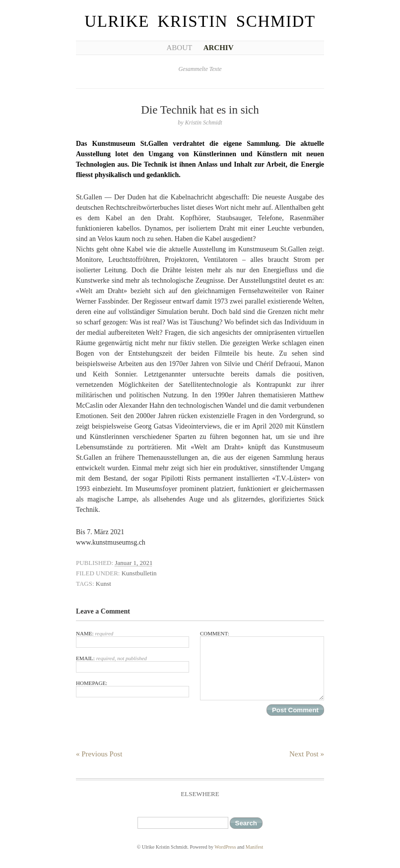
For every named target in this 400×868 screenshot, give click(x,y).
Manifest (255, 847)
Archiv (219, 48)
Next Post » (307, 754)
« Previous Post (99, 754)
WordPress (225, 847)
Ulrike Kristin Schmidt (200, 21)
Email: (133, 664)
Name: (133, 639)
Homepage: (133, 689)
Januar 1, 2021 (133, 563)
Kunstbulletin (139, 573)
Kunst (103, 584)
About (179, 48)
